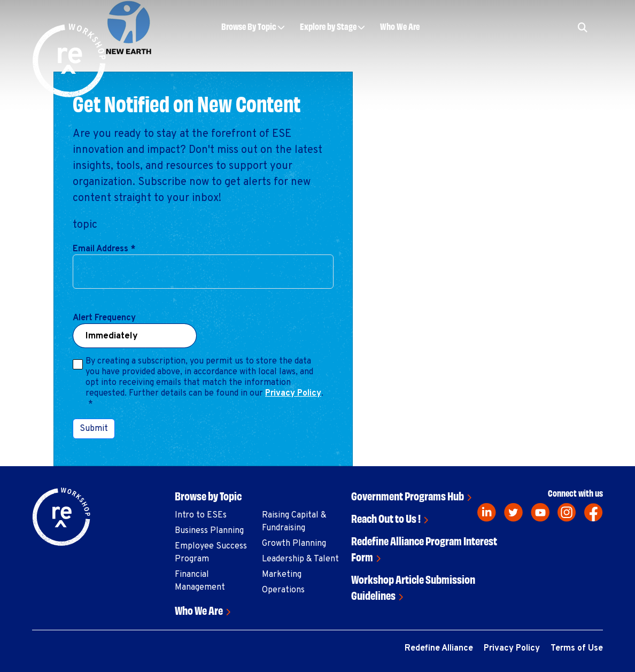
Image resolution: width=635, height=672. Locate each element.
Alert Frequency (104, 318)
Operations (283, 590)
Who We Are (400, 26)
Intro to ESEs (201, 515)
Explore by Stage (328, 26)
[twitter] (513, 512)
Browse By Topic (249, 26)
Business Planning (209, 531)
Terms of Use (577, 648)
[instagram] (567, 512)
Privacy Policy (293, 393)
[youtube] (540, 512)
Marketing (282, 575)
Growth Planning (294, 544)
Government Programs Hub (408, 495)
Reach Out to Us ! (386, 518)
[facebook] (594, 512)
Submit (94, 429)
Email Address (104, 249)
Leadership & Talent (300, 559)
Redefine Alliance (439, 648)
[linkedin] (487, 512)
